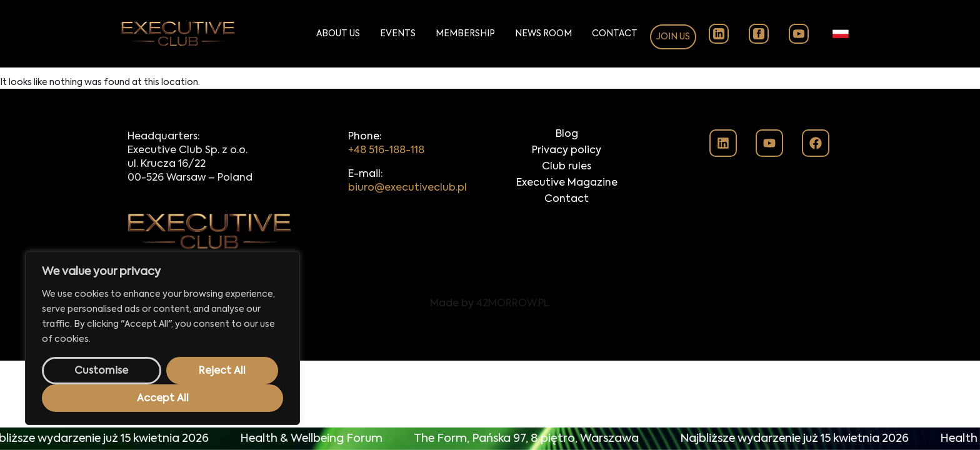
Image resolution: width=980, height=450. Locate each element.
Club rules (567, 167)
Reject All (222, 371)
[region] (162, 338)
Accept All (163, 399)
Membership (465, 34)
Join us (673, 37)
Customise (101, 371)
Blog (567, 134)
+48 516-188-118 (386, 151)
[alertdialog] (490, 439)
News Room (543, 34)
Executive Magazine (567, 183)
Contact (615, 34)
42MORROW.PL (513, 304)
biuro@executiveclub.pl (407, 188)
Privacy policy (567, 151)
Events (398, 34)
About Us (338, 34)
